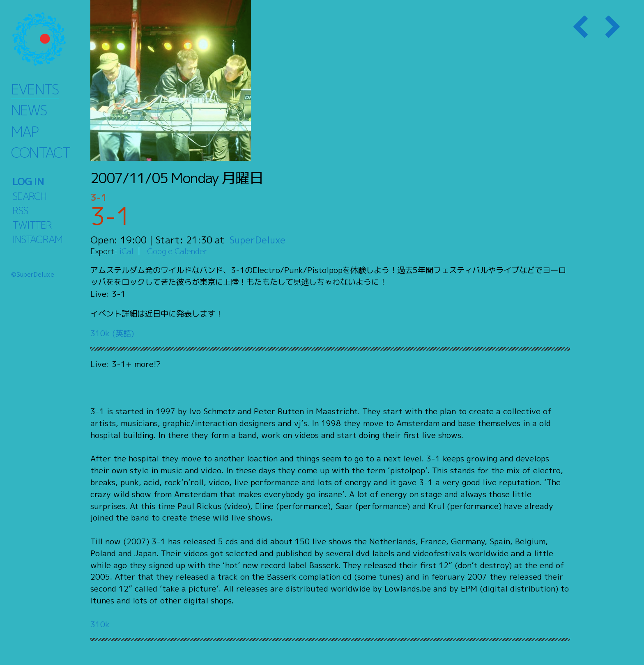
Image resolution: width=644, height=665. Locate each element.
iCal (126, 251)
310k (100, 624)
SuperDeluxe (258, 240)
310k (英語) (112, 333)
